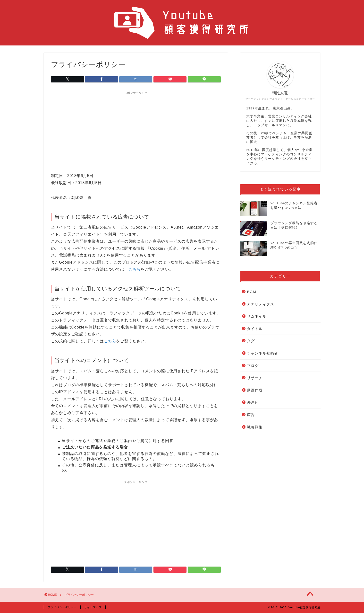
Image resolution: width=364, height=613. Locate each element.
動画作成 (255, 390)
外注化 (253, 402)
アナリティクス (261, 304)
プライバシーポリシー (62, 607)
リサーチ (255, 378)
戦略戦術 (255, 427)
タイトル (255, 329)
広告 (251, 415)
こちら (135, 269)
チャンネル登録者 (262, 353)
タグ (251, 341)
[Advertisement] (136, 131)
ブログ (253, 366)
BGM (252, 292)
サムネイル (257, 316)
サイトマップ (93, 607)
